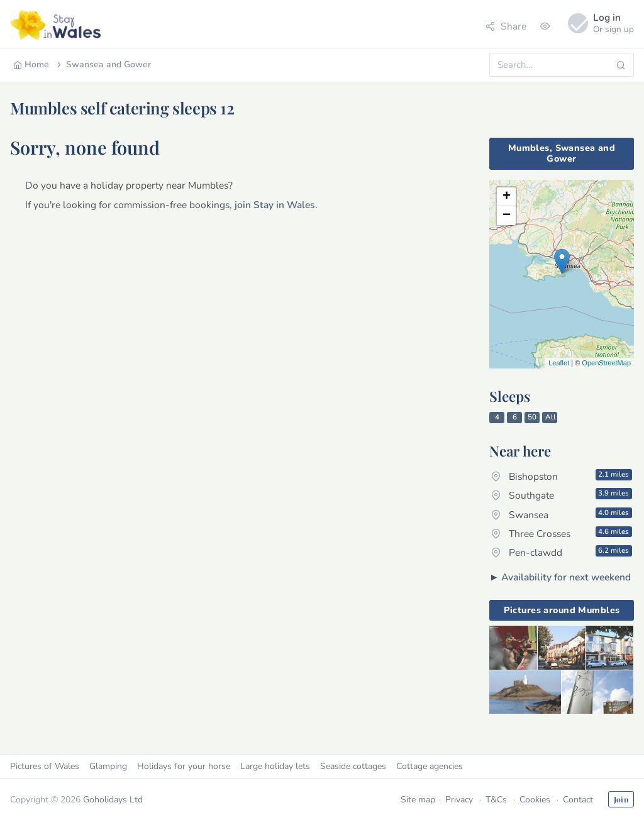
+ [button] (507, 197)
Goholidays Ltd (113, 800)
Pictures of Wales (45, 766)
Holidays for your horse (184, 766)
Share (506, 26)
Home (31, 64)
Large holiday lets (275, 766)
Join (621, 799)
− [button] (507, 216)
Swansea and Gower (103, 64)
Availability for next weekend (566, 577)
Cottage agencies (430, 766)
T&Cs (496, 800)
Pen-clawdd (562, 552)
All (551, 417)
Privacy (459, 800)
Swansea (562, 514)
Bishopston (562, 476)
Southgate (562, 495)
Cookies (535, 800)
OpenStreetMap (606, 363)
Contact (578, 800)
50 (532, 417)
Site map (418, 800)
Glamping (108, 766)
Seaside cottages (353, 766)
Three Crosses (562, 533)
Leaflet (559, 363)
